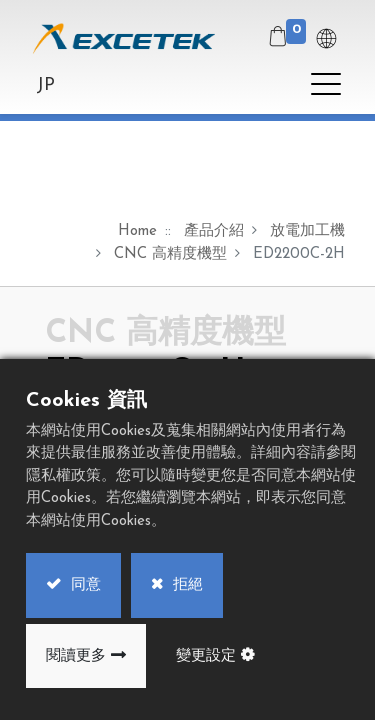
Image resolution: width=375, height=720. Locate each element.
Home (137, 231)
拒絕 (185, 585)
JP (45, 85)
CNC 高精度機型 (170, 254)
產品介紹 (214, 231)
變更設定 (206, 656)
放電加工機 (307, 231)
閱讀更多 (76, 656)
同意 (83, 585)
